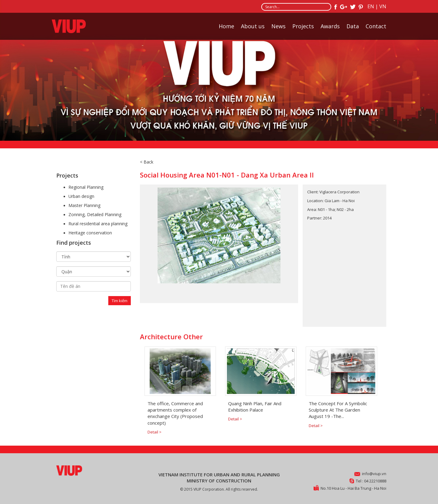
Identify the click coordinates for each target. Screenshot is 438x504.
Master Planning (84, 205)
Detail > (155, 432)
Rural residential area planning (98, 224)
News (278, 26)
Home (226, 26)
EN (371, 6)
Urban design (81, 196)
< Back (147, 162)
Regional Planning (86, 187)
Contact (376, 26)
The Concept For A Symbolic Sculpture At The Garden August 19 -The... (338, 410)
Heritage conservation (90, 233)
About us (253, 26)
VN (383, 6)
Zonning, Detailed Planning (95, 214)
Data (353, 26)
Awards (330, 26)
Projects (303, 26)
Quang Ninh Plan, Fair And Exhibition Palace (255, 407)
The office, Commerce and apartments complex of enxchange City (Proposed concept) (175, 413)
